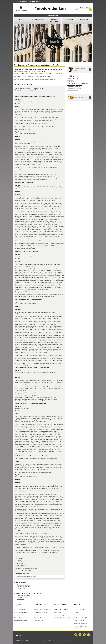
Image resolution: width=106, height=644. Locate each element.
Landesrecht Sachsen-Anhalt (81, 618)
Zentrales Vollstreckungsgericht (62, 618)
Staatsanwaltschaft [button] (84, 20)
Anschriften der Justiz (73, 78)
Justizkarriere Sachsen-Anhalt (41, 615)
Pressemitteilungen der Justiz (75, 85)
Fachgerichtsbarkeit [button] (69, 20)
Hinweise (45, 641)
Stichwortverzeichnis (73, 90)
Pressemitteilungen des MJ (74, 87)
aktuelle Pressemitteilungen (24, 585)
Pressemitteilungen (79, 621)
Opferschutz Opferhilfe (40, 618)
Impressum (81, 641)
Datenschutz (52, 641)
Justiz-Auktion (58, 612)
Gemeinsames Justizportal (21, 612)
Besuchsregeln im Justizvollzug (42, 609)
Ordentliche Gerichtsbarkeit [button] (54, 21)
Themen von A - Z (38, 621)
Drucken (19, 635)
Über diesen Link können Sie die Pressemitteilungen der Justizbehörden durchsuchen (35, 79)
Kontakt (60, 641)
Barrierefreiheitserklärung (70, 641)
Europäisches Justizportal (20, 609)
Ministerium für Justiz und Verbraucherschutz (79, 83)
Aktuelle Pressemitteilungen (24, 596)
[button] (21, 1)
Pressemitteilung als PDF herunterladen (26, 577)
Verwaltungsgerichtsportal (20, 621)
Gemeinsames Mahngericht (61, 609)
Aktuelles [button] (22, 20)
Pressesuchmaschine (22, 588)
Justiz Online (71, 82)
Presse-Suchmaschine (22, 597)
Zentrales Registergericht (60, 615)
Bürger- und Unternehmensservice (83, 615)
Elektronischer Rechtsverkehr (41, 612)
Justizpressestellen (53, 16)
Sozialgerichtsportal (19, 618)
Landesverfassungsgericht (38, 20)
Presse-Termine (21, 599)
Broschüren (70, 80)
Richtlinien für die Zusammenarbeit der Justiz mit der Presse (47, 74)
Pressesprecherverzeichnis (40, 76)
